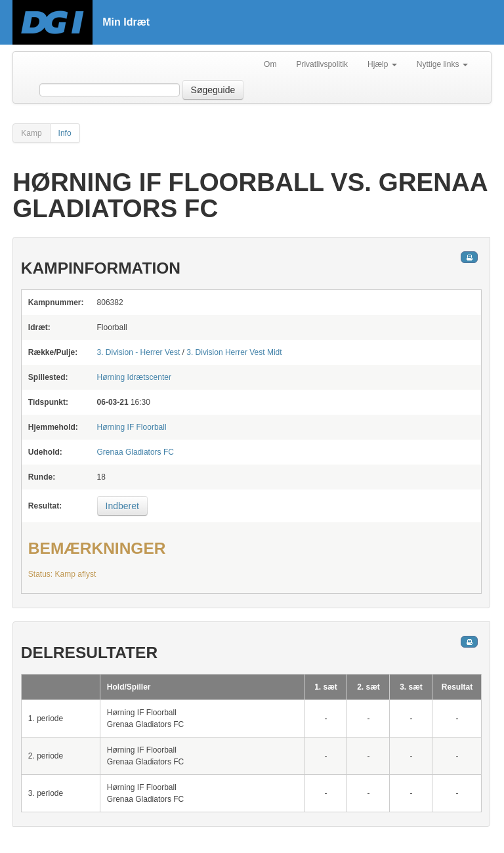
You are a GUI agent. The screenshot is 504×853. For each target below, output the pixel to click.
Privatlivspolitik (322, 64)
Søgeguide (213, 90)
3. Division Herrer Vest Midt (234, 352)
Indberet (122, 506)
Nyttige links (442, 64)
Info (65, 133)
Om (270, 64)
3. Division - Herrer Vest (139, 352)
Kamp (31, 133)
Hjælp (382, 64)
